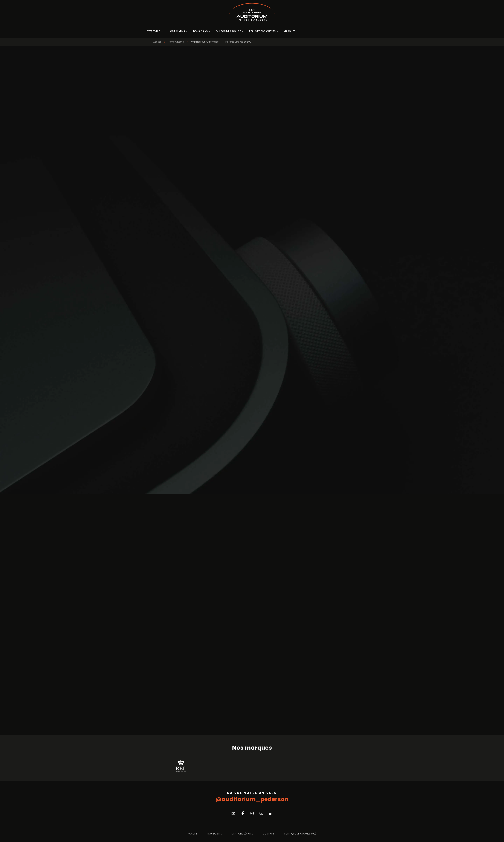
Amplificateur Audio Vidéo (205, 42)
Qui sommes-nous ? (228, 31)
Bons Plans (200, 31)
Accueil (157, 42)
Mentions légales (242, 834)
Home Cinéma (177, 31)
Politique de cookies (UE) (300, 834)
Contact (269, 834)
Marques (289, 31)
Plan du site (214, 834)
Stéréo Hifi (154, 31)
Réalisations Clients (262, 31)
